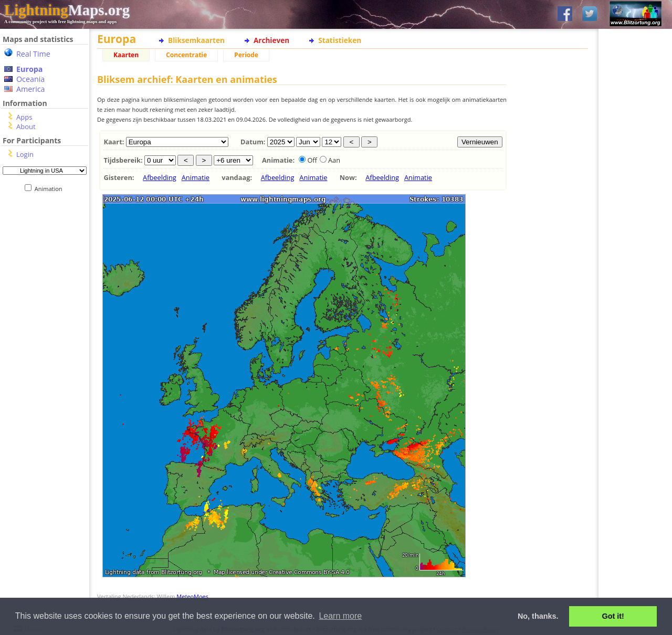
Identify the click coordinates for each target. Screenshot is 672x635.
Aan (334, 160)
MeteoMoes (192, 596)
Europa (29, 69)
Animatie (196, 177)
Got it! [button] (613, 616)
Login (25, 154)
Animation (51, 189)
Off (312, 160)
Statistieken (340, 40)
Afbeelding (160, 177)
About (26, 126)
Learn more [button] (340, 616)
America (31, 89)
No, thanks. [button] (538, 616)
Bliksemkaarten (196, 40)
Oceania (30, 79)
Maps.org (67, 10)
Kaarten (126, 55)
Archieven (271, 40)
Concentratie (186, 55)
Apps (24, 117)
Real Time (33, 54)
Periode (246, 55)
